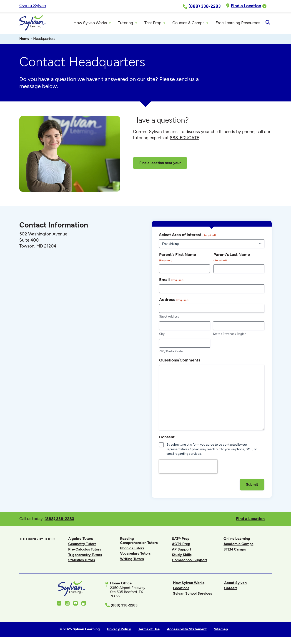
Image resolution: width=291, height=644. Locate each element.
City (162, 335)
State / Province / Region (230, 335)
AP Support (182, 550)
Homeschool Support (189, 561)
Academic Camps (238, 544)
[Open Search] (268, 23)
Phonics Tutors (132, 549)
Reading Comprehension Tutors (139, 541)
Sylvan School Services (192, 594)
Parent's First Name (178, 258)
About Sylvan (235, 583)
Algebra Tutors (80, 539)
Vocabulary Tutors (135, 554)
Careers (231, 589)
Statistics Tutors (82, 561)
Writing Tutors (132, 559)
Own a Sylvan (33, 6)
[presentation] (188, 477)
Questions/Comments (180, 361)
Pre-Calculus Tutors (85, 550)
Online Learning (237, 539)
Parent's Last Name (232, 258)
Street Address (169, 317)
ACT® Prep (181, 544)
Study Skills (182, 555)
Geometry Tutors (82, 544)
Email (172, 280)
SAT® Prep (181, 539)
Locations (181, 589)
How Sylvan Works (189, 583)
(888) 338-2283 (59, 519)
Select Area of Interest (187, 235)
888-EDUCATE (184, 138)
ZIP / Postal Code (171, 352)
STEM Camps (235, 550)
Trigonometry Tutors (85, 555)
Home (24, 39)
